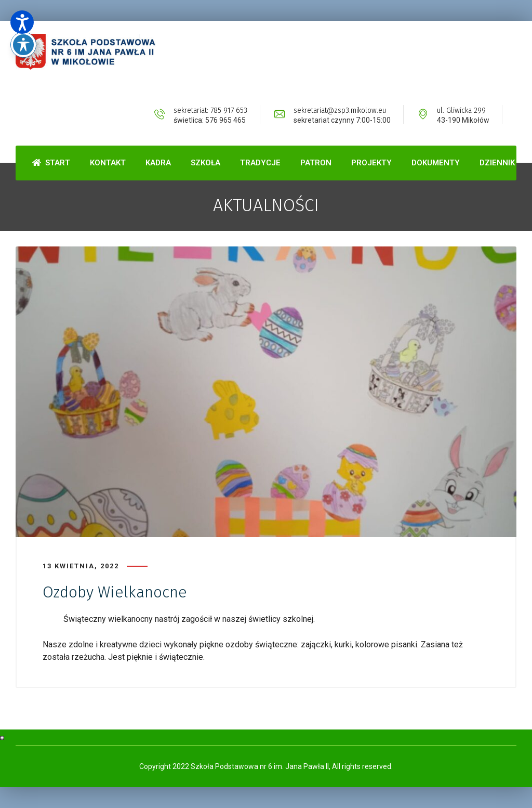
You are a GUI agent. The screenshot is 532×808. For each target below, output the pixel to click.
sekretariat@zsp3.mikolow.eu (340, 110)
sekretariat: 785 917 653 (210, 110)
